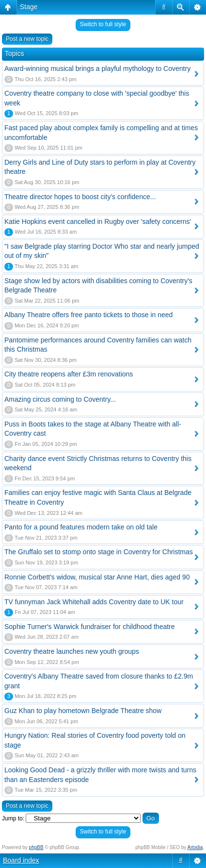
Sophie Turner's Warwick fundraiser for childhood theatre (90, 627)
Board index (21, 860)
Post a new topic (27, 39)
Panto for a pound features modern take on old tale (81, 527)
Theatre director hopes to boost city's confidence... (80, 197)
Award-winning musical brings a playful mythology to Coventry (97, 68)
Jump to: (13, 818)
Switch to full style (103, 24)
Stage (29, 7)
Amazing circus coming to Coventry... (60, 399)
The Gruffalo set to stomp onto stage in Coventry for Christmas (99, 552)
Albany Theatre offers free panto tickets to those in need (88, 315)
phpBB (36, 847)
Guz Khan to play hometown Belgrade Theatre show (83, 711)
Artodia (195, 847)
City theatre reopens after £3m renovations (69, 374)
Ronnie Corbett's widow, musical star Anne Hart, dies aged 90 (97, 577)
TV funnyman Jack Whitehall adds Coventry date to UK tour (94, 602)
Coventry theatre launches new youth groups (72, 651)
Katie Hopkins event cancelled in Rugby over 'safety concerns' (98, 221)
